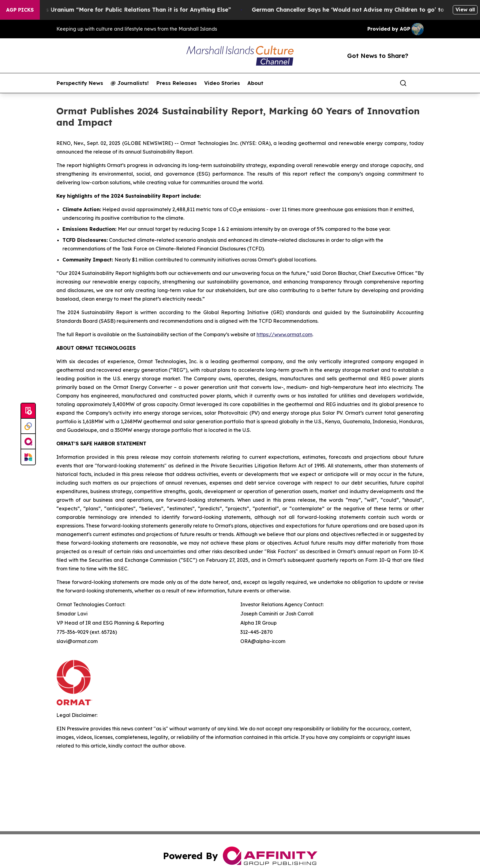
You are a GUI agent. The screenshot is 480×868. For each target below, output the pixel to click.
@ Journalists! (130, 83)
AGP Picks (20, 10)
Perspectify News (80, 83)
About (255, 83)
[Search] (403, 83)
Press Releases (176, 83)
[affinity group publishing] (28, 442)
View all (465, 10)
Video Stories (222, 83)
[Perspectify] (28, 426)
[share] (419, 83)
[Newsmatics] (28, 457)
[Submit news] (28, 411)
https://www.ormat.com (284, 334)
